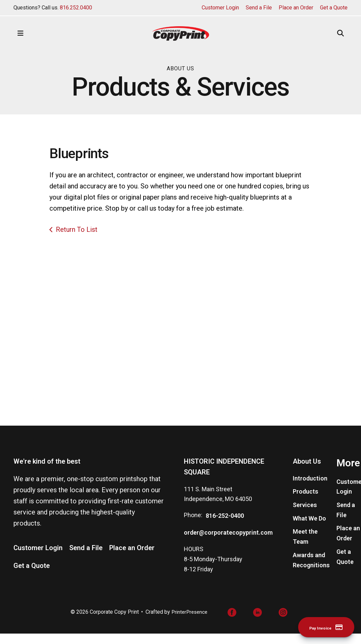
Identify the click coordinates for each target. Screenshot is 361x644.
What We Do (309, 529)
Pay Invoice (319, 627)
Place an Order (296, 8)
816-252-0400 (225, 527)
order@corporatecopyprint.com (228, 543)
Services (305, 516)
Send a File (259, 8)
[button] (21, 33)
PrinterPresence (189, 623)
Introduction (310, 489)
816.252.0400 (76, 8)
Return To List (77, 229)
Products (306, 503)
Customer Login (220, 8)
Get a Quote (334, 8)
